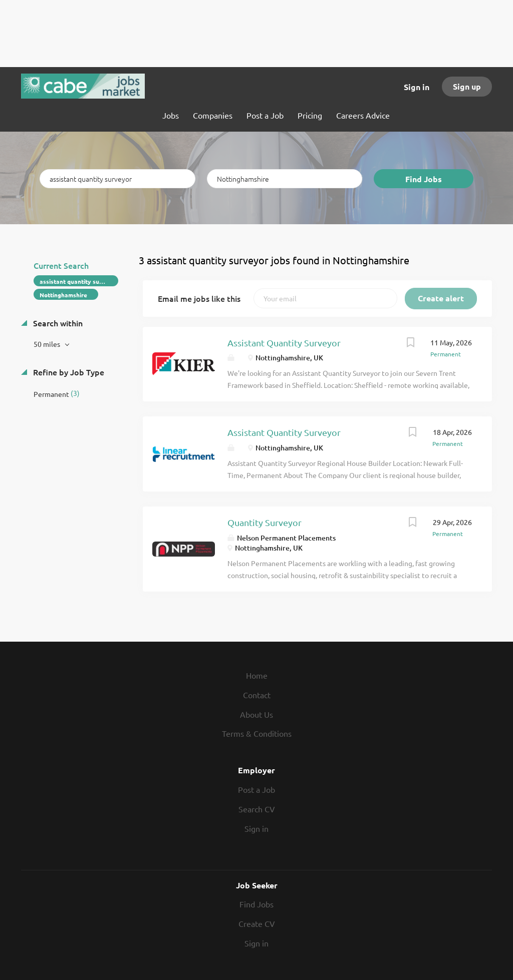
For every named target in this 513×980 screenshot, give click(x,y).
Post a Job (256, 789)
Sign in (417, 87)
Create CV (257, 923)
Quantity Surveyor (265, 522)
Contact (257, 695)
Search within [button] (57, 323)
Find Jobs (424, 179)
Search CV (257, 809)
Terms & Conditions (257, 733)
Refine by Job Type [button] (68, 372)
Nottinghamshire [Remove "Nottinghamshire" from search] (63, 295)
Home (257, 675)
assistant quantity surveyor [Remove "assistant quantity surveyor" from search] (79, 281)
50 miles (48, 344)
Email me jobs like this (199, 298)
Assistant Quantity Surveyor (284, 343)
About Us (256, 714)
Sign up (467, 86)
